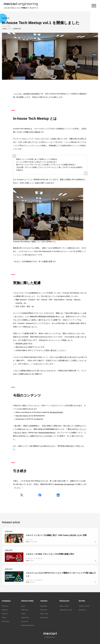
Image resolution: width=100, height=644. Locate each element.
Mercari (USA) (44, 614)
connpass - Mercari (84, 606)
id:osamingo (69, 484)
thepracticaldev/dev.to (47, 433)
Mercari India (5, 621)
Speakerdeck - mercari (66, 610)
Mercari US (5, 614)
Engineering (44, 606)
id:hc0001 (35, 94)
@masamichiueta (56, 412)
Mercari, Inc (5, 606)
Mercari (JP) (44, 610)
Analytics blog (25, 618)
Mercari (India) (44, 618)
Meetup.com (82, 610)
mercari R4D (25, 621)
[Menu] (94, 6)
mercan (23, 606)
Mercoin (4, 618)
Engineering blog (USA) (28, 625)
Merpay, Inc (5, 610)
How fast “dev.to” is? (23, 416)
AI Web (23, 614)
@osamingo (59, 484)
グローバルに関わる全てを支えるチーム (65, 357)
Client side (7, 26)
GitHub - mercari (64, 606)
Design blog (24, 610)
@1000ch (27, 94)
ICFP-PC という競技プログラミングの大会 (35, 436)
